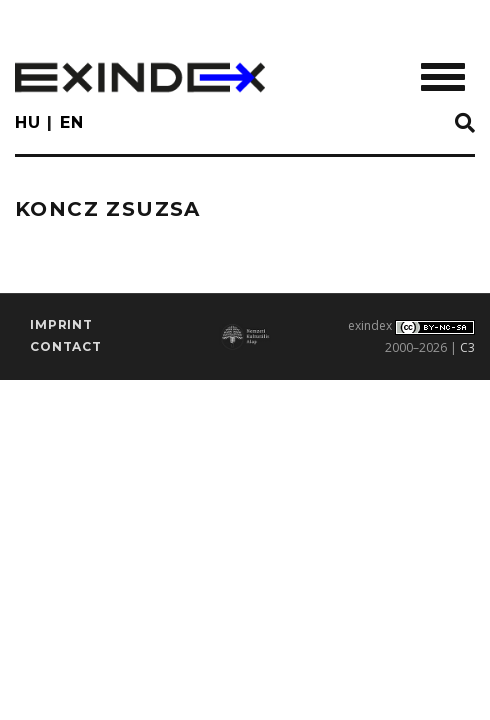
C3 (467, 347)
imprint (61, 324)
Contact (66, 346)
